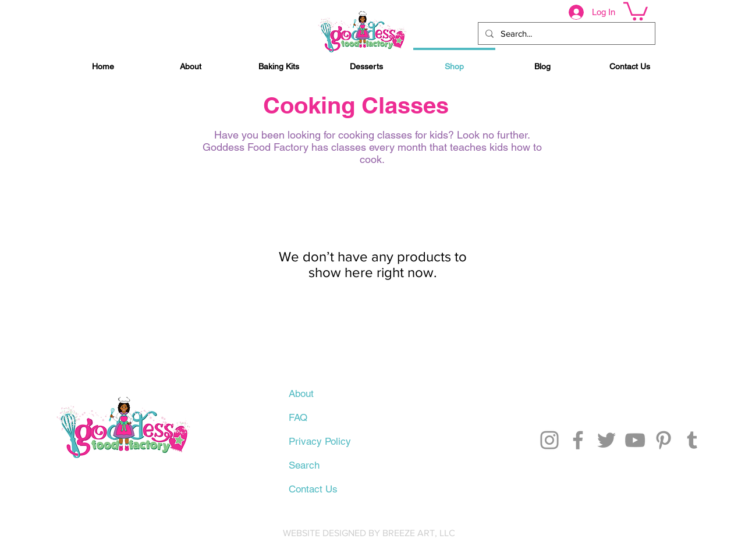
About (301, 394)
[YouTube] (635, 440)
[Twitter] (606, 440)
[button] (636, 10)
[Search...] (565, 33)
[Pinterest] (664, 440)
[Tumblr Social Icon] (692, 440)
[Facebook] (578, 440)
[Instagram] (549, 440)
